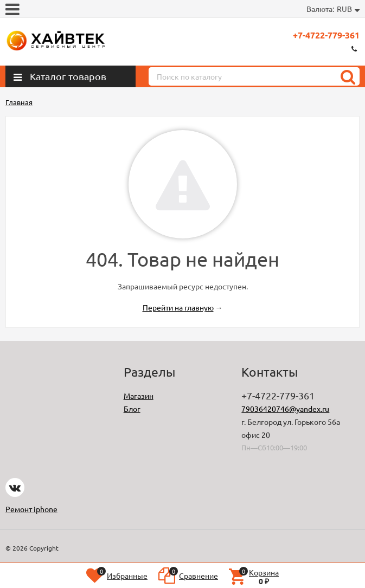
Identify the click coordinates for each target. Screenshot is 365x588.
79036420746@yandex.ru (285, 409)
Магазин (139, 396)
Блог (132, 409)
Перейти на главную (178, 307)
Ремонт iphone (31, 509)
